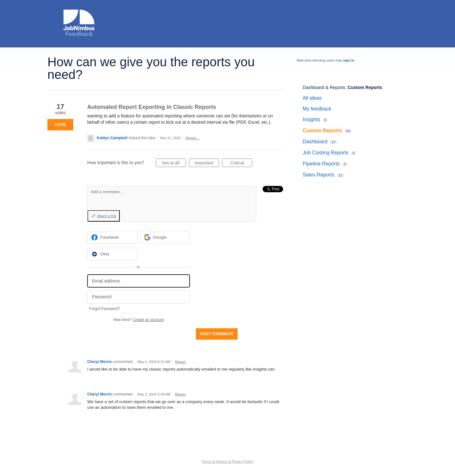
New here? (139, 320)
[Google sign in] (165, 237)
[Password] (139, 297)
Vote (60, 125)
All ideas (312, 98)
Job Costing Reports (326, 153)
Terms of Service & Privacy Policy (227, 461)
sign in (349, 60)
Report (180, 362)
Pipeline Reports (321, 164)
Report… (193, 138)
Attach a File (107, 216)
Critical (241, 164)
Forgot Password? (104, 309)
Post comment (217, 334)
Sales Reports (319, 175)
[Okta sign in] (112, 254)
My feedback (317, 109)
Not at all (174, 164)
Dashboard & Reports (324, 87)
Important (207, 164)
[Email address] (139, 281)
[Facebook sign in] (112, 237)
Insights (311, 119)
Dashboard (315, 142)
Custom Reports (365, 87)
